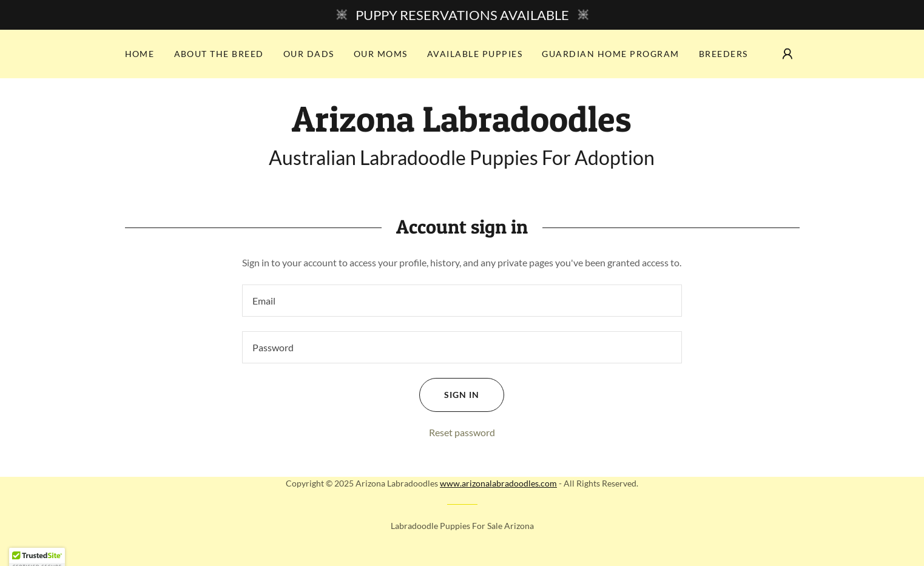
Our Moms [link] (381, 54)
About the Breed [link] (219, 54)
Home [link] (140, 54)
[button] (787, 54)
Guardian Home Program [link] (610, 54)
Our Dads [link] (309, 54)
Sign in (449, 395)
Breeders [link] (723, 54)
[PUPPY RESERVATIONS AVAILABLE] (462, 15)
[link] (462, 128)
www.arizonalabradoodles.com (498, 483)
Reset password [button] (462, 432)
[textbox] (462, 301)
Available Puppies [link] (475, 54)
